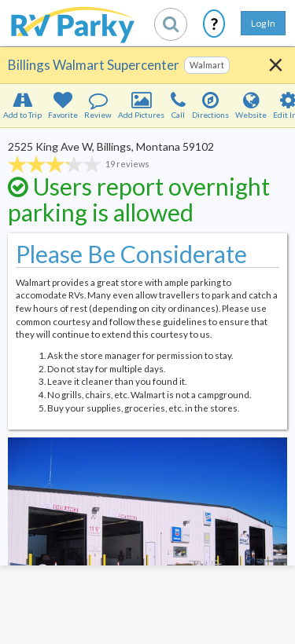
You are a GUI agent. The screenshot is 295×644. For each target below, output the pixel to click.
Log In (263, 23)
